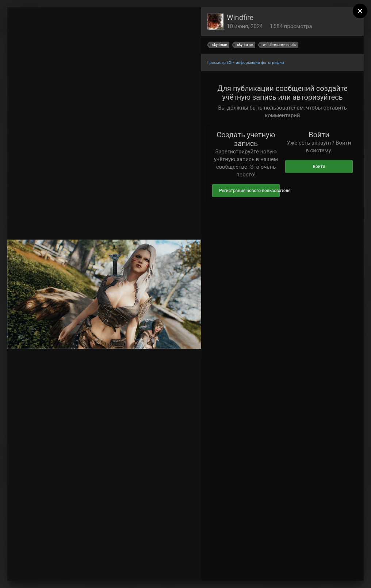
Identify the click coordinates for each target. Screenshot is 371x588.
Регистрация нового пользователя (249, 191)
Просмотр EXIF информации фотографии (245, 63)
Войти (319, 167)
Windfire (240, 18)
